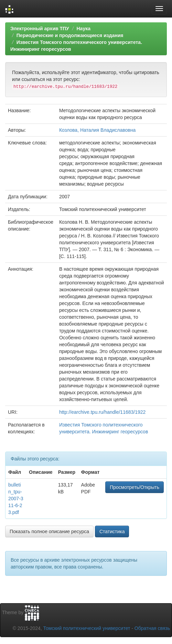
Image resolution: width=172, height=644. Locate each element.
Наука (83, 28)
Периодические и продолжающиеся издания (70, 35)
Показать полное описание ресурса (49, 531)
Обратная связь (152, 628)
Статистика (112, 531)
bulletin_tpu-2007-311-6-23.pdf (16, 499)
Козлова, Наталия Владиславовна (97, 130)
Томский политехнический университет (87, 628)
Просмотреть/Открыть (135, 487)
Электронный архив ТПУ (40, 28)
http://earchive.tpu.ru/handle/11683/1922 (102, 412)
